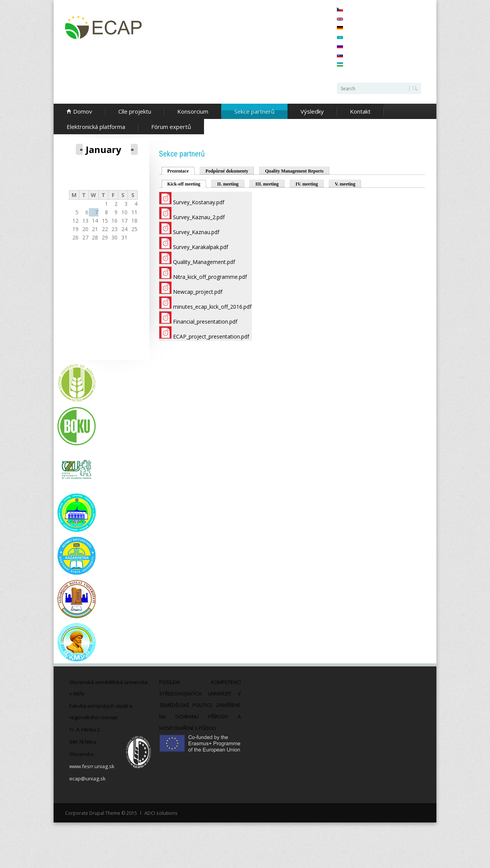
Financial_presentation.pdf (205, 322)
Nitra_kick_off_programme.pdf (210, 277)
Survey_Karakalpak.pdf (201, 247)
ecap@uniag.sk (87, 778)
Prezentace (178, 171)
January (104, 150)
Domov (83, 111)
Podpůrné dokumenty (227, 171)
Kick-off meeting (187, 183)
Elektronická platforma (96, 127)
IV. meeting (307, 184)
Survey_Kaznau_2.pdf (199, 217)
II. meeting (228, 184)
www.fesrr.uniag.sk (92, 766)
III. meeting (267, 184)
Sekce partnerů (254, 111)
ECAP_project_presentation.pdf (211, 336)
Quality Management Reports (294, 171)
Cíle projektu (135, 111)
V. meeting (345, 184)
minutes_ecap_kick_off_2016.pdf (212, 307)
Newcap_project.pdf (198, 292)
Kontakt (360, 111)
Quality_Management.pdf (204, 262)
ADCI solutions (160, 813)
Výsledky (312, 111)
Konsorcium (193, 111)
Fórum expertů (171, 127)
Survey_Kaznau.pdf (196, 232)
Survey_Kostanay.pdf (199, 202)
